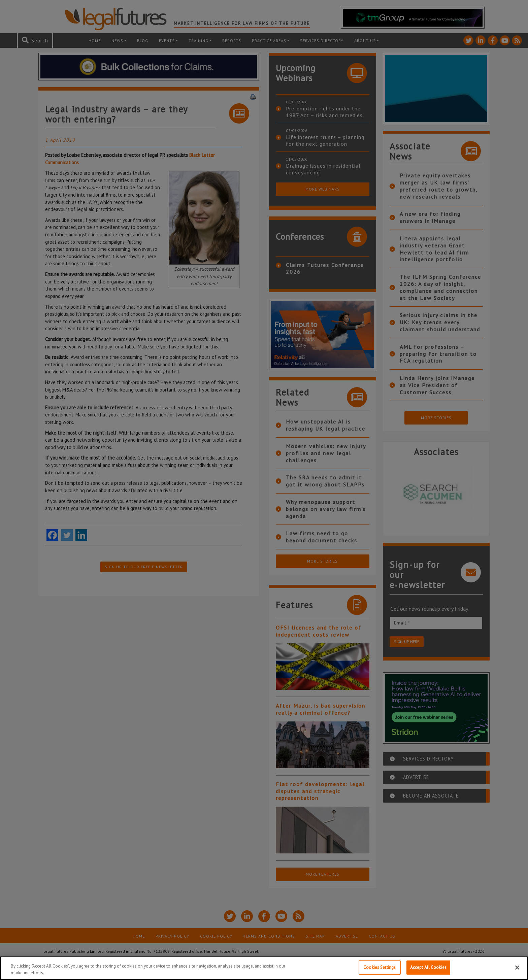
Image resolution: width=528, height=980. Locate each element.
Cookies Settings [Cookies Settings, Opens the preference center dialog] (379, 967)
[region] (264, 968)
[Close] (517, 968)
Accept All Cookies (428, 967)
